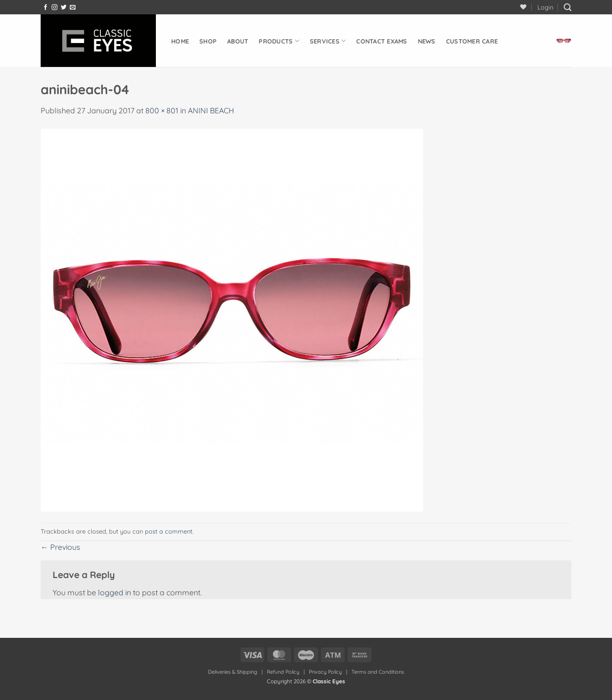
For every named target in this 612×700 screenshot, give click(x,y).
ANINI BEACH (211, 110)
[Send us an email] (73, 8)
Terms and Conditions (378, 672)
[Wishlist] (523, 7)
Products (279, 41)
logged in (115, 592)
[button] (545, 7)
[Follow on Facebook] (45, 8)
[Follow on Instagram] (55, 8)
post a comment (169, 531)
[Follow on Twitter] (64, 8)
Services (328, 41)
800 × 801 (162, 110)
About (238, 41)
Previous (60, 547)
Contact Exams (382, 41)
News (427, 41)
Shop (208, 41)
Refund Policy (283, 672)
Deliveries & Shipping (233, 672)
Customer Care (472, 41)
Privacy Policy (325, 672)
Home (180, 41)
